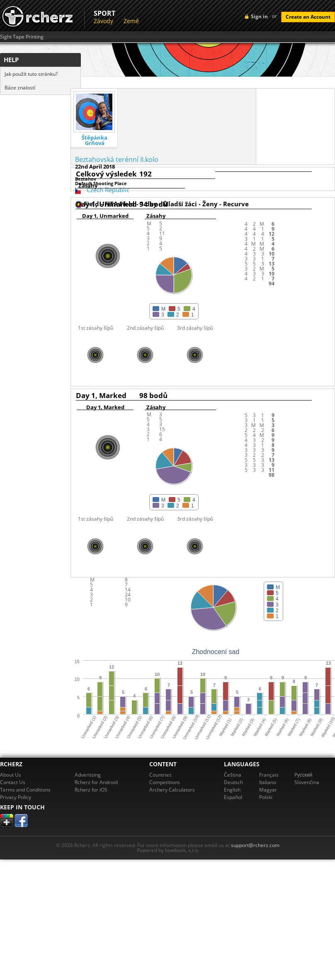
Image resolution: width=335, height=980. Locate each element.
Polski (266, 797)
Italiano (268, 782)
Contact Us (13, 782)
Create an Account (308, 17)
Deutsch (233, 782)
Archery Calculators (172, 790)
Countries (160, 775)
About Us (11, 775)
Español (233, 797)
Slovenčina (307, 782)
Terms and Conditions (25, 790)
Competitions (165, 782)
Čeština (233, 775)
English (232, 790)
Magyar (268, 790)
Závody (103, 21)
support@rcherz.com (255, 845)
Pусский (303, 775)
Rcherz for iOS (91, 790)
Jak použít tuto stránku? (31, 74)
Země (131, 21)
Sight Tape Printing (22, 37)
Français (269, 775)
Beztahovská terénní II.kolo (117, 159)
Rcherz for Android (96, 782)
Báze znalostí (20, 88)
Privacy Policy (16, 797)
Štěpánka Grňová (95, 140)
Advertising (88, 775)
